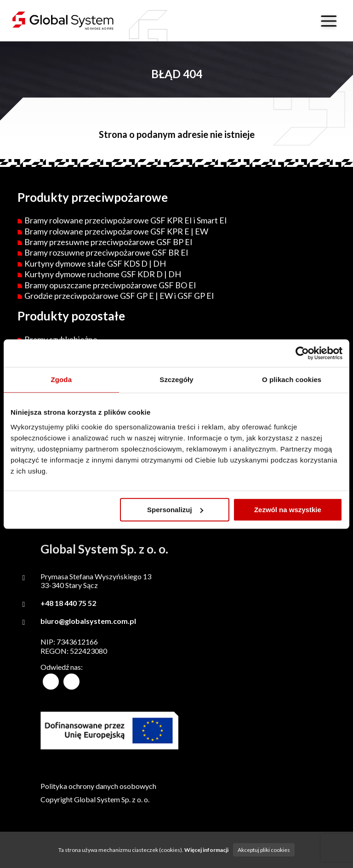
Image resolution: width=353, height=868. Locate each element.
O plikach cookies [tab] (292, 380)
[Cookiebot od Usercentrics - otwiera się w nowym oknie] (302, 353)
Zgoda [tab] (62, 380)
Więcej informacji (206, 850)
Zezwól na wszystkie (288, 510)
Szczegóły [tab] (176, 380)
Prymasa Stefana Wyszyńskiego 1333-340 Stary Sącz (96, 581)
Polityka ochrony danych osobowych (98, 786)
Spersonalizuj (175, 510)
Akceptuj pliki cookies (264, 850)
